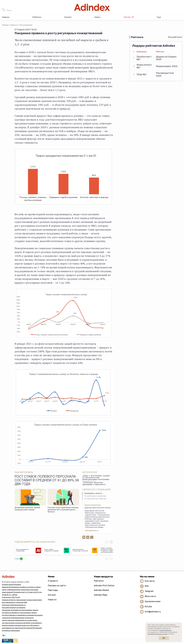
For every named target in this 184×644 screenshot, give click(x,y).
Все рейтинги (175, 37)
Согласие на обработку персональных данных (19, 613)
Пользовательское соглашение (14, 607)
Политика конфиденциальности (14, 605)
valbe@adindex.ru (92, 531)
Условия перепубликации (11, 584)
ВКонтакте (150, 596)
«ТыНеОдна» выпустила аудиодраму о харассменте (94, 484)
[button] (111, 542)
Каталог (52, 595)
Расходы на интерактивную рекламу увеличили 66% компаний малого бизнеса (63, 510)
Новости (14, 25)
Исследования (26, 25)
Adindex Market (101, 590)
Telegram (149, 591)
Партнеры (53, 590)
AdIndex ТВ (129, 17)
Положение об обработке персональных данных (20, 610)
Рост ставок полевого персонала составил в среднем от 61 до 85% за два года (47, 481)
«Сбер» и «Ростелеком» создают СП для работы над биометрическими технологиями (96, 478)
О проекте (53, 581)
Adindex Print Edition (104, 586)
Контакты (150, 581)
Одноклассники (153, 601)
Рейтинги (99, 581)
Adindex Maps (101, 595)
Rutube (148, 607)
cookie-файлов (165, 630)
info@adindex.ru (153, 612)
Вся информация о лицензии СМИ (14, 602)
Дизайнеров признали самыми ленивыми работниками (27, 509)
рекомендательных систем (158, 634)
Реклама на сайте (57, 586)
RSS (147, 586)
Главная (5, 25)
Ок (164, 638)
